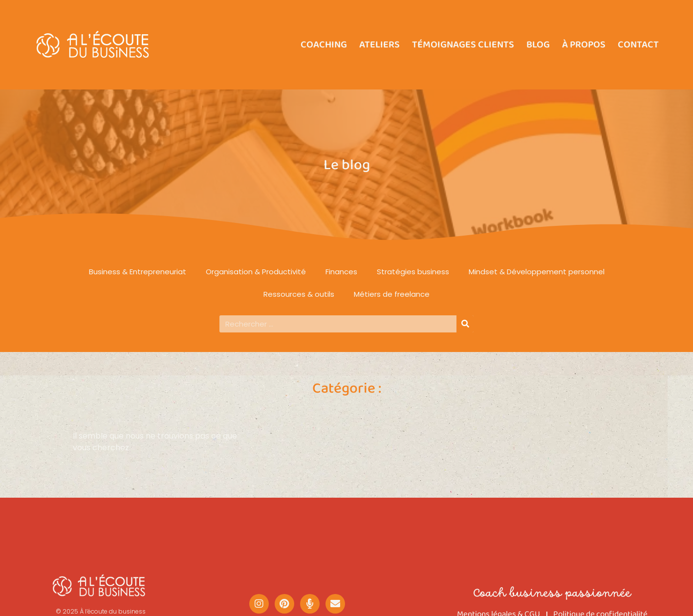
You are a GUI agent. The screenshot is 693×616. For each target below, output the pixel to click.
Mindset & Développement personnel (537, 272)
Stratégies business (413, 272)
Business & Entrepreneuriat (138, 272)
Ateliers (379, 44)
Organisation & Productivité (256, 272)
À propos (584, 44)
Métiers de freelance (392, 294)
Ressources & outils (299, 294)
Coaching (324, 44)
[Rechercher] (465, 324)
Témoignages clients (463, 44)
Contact (638, 44)
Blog (538, 44)
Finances (341, 272)
